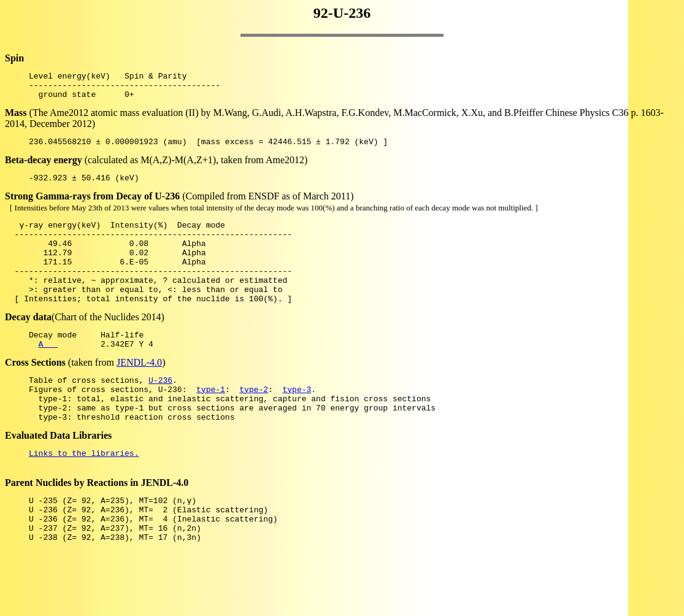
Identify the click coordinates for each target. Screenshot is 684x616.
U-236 (160, 411)
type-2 (254, 422)
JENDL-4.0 (139, 392)
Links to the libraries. (84, 493)
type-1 (211, 422)
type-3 (297, 422)
